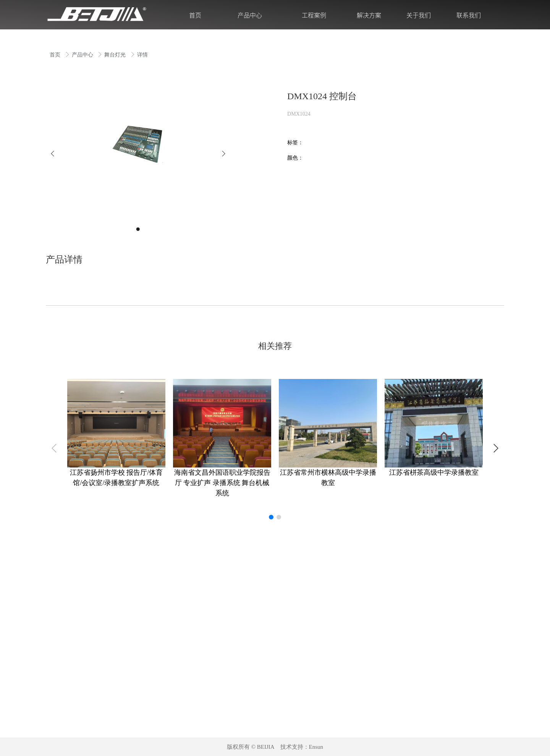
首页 (56, 55)
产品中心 (83, 55)
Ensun (316, 747)
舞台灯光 (116, 55)
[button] (53, 154)
